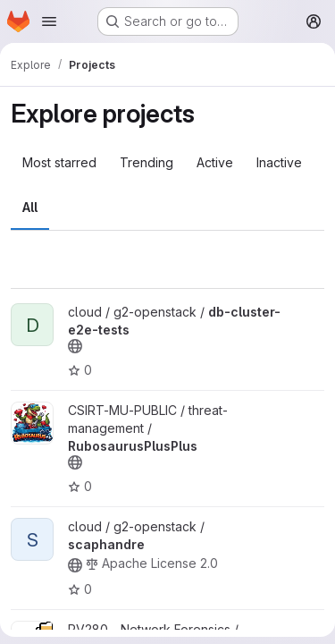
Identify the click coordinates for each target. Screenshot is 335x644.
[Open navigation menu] (49, 21)
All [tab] (30, 207)
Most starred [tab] (59, 162)
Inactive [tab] (279, 162)
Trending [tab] (147, 162)
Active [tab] (215, 162)
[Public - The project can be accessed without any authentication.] (75, 346)
